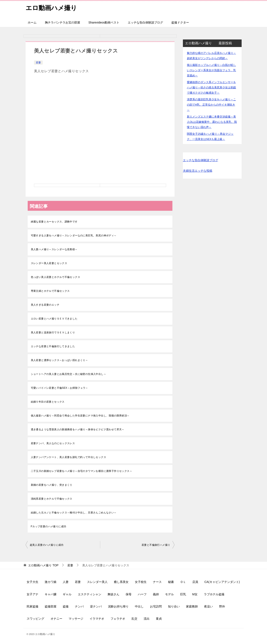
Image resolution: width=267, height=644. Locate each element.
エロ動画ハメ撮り (51, 7)
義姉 (156, 594)
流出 (147, 619)
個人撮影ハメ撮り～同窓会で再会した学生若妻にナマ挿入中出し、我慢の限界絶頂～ (80, 416)
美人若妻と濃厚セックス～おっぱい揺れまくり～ (59, 360)
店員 (195, 582)
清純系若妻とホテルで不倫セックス (52, 499)
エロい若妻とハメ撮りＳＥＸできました (54, 319)
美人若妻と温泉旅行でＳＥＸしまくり (53, 332)
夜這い (208, 606)
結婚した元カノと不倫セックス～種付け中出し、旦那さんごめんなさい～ (74, 513)
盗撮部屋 (51, 606)
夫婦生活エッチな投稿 (198, 171)
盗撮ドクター (180, 22)
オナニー (56, 619)
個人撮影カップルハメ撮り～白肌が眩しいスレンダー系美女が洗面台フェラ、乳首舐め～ (211, 70)
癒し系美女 (121, 582)
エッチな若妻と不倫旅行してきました (53, 346)
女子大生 (33, 582)
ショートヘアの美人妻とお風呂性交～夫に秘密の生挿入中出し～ (69, 374)
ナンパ (79, 606)
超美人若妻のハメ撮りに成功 (47, 545)
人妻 (66, 582)
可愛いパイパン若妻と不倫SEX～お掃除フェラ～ (59, 388)
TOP (43, 565)
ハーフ (142, 594)
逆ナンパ (96, 606)
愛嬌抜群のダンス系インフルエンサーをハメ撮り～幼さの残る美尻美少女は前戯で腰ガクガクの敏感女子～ (211, 87)
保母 (129, 594)
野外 (222, 606)
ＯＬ (183, 582)
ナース (157, 582)
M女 (195, 594)
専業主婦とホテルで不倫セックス (50, 291)
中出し (139, 606)
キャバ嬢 (51, 594)
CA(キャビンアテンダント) (222, 582)
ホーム (32, 22)
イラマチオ (97, 619)
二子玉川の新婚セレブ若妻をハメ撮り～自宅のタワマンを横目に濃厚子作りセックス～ (82, 471)
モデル (169, 594)
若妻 (38, 63)
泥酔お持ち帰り (118, 606)
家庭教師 (192, 606)
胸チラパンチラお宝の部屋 (63, 22)
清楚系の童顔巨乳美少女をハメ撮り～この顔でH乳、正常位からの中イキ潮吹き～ (211, 105)
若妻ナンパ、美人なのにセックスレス (53, 443)
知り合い (174, 606)
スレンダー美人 (97, 582)
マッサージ (76, 619)
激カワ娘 (51, 582)
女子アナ (33, 594)
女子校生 (141, 582)
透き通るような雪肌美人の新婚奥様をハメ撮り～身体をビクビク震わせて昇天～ (78, 429)
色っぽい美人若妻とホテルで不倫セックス (56, 277)
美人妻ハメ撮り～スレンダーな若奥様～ (54, 249)
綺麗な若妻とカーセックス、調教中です (54, 222)
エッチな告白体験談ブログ (145, 22)
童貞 (159, 619)
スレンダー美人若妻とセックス (49, 263)
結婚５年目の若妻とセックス (48, 402)
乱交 (134, 619)
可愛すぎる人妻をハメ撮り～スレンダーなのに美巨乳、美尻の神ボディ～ (74, 236)
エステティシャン (90, 594)
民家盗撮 (33, 606)
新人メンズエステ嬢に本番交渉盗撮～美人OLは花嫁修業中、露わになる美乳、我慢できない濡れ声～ (212, 122)
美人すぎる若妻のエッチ (45, 305)
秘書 (171, 582)
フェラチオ (118, 619)
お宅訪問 (156, 606)
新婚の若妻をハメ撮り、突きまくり (52, 485)
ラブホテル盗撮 (214, 594)
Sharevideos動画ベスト (104, 22)
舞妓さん (113, 594)
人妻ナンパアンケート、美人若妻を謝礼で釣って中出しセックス (69, 457)
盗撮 (66, 606)
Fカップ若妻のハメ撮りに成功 (49, 526)
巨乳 (183, 594)
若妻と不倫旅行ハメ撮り (156, 545)
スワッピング (35, 619)
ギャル (67, 594)
